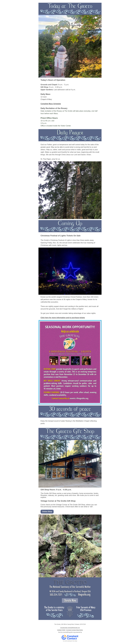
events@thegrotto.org (69, 632)
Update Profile (61, 630)
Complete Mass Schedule (51, 104)
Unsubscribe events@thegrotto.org (70, 628)
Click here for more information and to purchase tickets (63, 318)
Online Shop (47, 512)
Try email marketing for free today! (70, 641)
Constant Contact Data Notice (75, 630)
